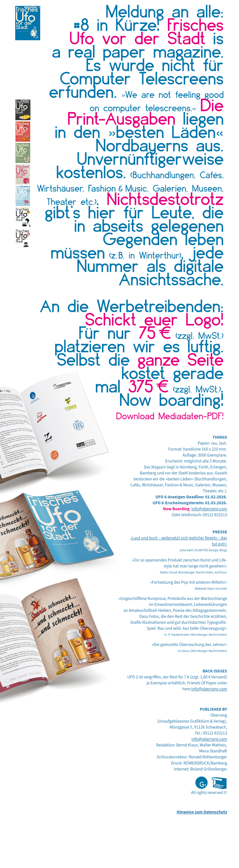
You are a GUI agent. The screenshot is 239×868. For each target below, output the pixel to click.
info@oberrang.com (209, 509)
